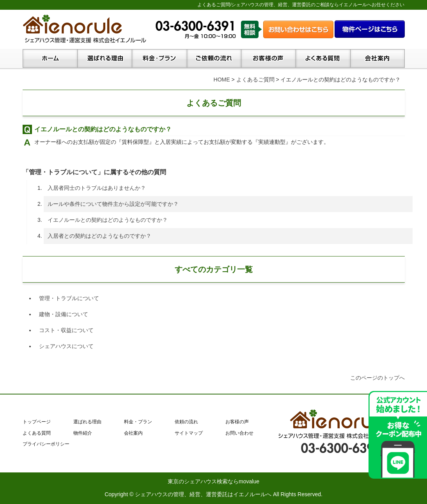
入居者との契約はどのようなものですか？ (99, 236)
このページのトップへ (377, 378)
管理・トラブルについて (69, 298)
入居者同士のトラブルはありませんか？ (97, 188)
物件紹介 (83, 433)
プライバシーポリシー (46, 444)
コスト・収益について (66, 330)
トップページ (50, 59)
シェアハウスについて (66, 346)
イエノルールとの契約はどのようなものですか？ (108, 220)
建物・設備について (64, 314)
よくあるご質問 (255, 80)
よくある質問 (323, 59)
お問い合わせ (239, 433)
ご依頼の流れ (214, 59)
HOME (222, 80)
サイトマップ (189, 433)
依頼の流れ (186, 422)
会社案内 (377, 59)
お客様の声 (268, 59)
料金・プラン (159, 59)
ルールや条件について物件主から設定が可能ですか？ (113, 204)
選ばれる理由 (87, 422)
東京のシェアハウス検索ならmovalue (213, 481)
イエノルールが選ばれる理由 (105, 59)
